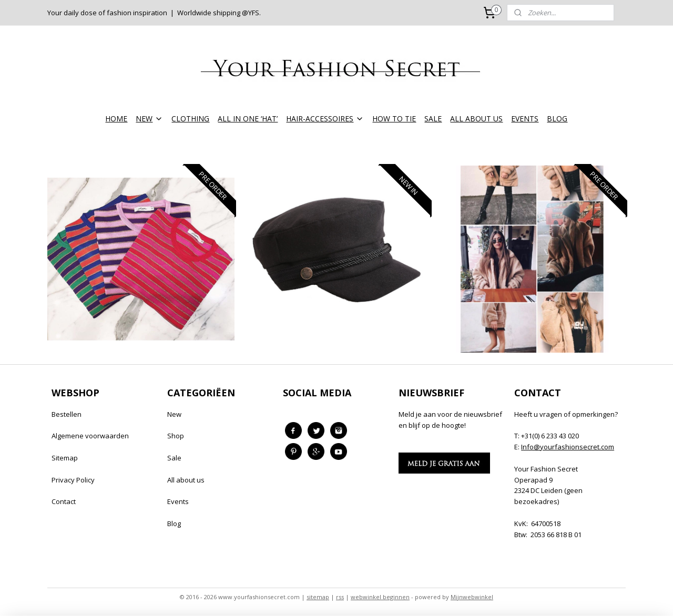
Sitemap (65, 458)
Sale (174, 458)
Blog (174, 523)
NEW (149, 119)
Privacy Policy (73, 480)
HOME (116, 119)
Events (178, 501)
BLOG (557, 119)
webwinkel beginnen (380, 597)
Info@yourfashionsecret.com (568, 447)
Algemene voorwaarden (90, 436)
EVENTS (525, 119)
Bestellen (67, 414)
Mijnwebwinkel (472, 597)
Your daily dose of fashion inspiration (107, 13)
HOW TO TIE (394, 119)
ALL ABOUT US (476, 119)
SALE (433, 119)
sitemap (318, 597)
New (174, 414)
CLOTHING (190, 119)
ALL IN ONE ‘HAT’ (248, 119)
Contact (64, 501)
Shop (176, 436)
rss (340, 597)
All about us (186, 480)
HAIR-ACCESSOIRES (325, 119)
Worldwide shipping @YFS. (219, 13)
